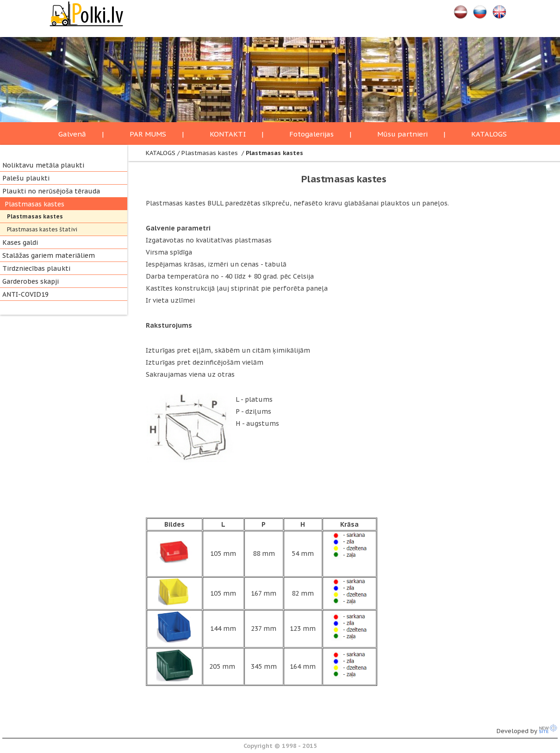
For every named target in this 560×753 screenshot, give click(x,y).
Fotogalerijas (311, 134)
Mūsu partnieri (402, 134)
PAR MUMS (148, 134)
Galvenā (72, 134)
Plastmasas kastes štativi (42, 229)
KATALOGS (489, 134)
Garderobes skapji (31, 281)
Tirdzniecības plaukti (36, 268)
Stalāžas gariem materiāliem (49, 255)
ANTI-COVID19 (25, 294)
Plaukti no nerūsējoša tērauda (51, 191)
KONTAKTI (228, 134)
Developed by (527, 731)
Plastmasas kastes (34, 204)
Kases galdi (20, 243)
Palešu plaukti (26, 178)
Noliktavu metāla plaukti (43, 165)
